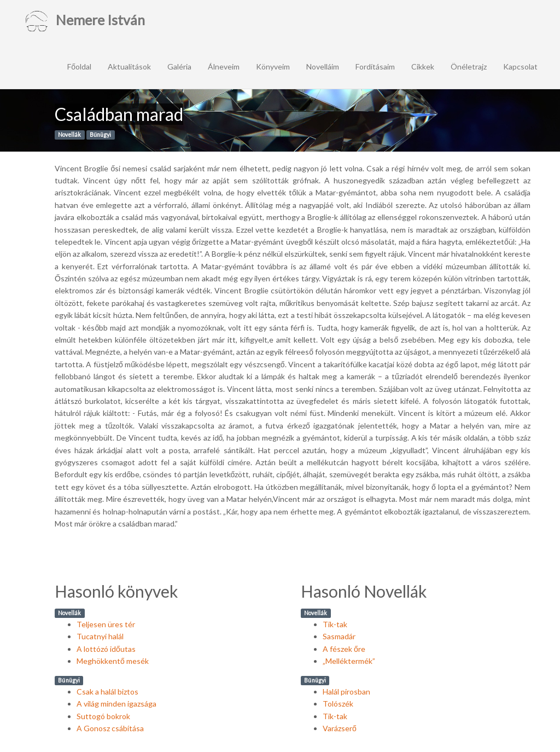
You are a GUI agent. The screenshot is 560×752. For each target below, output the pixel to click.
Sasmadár (339, 636)
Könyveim (273, 66)
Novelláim (323, 66)
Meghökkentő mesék (113, 661)
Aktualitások (129, 66)
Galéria (179, 66)
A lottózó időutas (106, 649)
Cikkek (423, 66)
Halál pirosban (346, 692)
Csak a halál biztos (107, 692)
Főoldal (79, 66)
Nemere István (84, 22)
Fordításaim (375, 66)
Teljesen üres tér (106, 624)
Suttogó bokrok (103, 716)
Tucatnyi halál (100, 636)
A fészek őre (344, 649)
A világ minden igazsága (116, 704)
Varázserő (340, 728)
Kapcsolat (520, 66)
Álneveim (224, 66)
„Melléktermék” (349, 661)
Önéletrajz (469, 66)
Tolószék (338, 704)
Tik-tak (335, 624)
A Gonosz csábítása (110, 728)
